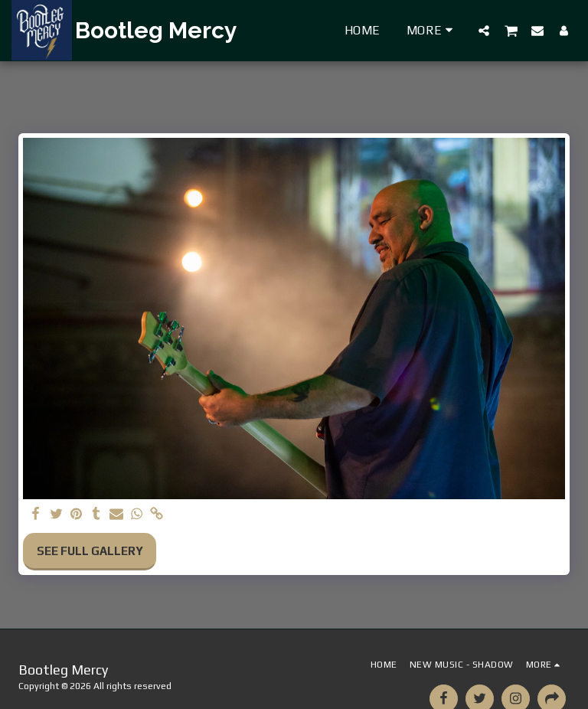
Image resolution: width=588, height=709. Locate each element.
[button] (484, 30)
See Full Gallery (90, 551)
